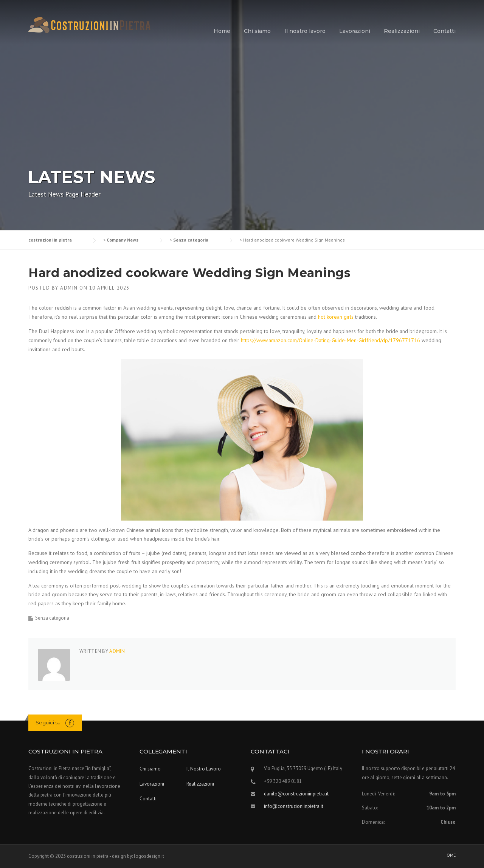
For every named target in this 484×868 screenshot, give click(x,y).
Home (222, 31)
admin (69, 288)
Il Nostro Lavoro (204, 769)
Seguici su (48, 722)
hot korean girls (336, 317)
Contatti (444, 31)
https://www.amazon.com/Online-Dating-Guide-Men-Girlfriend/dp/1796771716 (330, 340)
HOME (450, 855)
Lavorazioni (355, 31)
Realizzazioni (402, 31)
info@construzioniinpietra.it (294, 806)
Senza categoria (52, 618)
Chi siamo (257, 31)
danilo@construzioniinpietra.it (296, 794)
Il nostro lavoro (305, 31)
